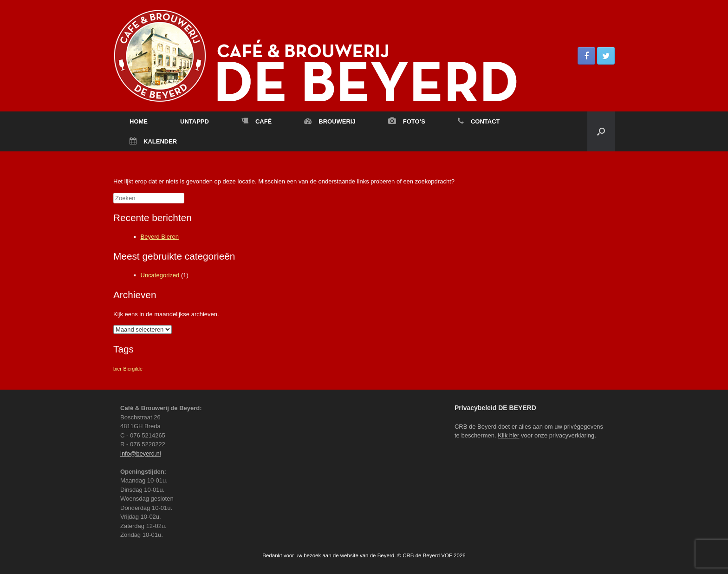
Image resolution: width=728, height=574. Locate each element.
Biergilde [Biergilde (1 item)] (133, 369)
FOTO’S (407, 121)
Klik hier (508, 435)
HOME (139, 121)
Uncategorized (160, 275)
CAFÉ (257, 121)
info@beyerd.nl (141, 453)
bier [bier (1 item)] (117, 369)
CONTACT (479, 121)
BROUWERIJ (330, 121)
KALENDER (153, 141)
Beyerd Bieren (160, 237)
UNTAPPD (195, 121)
